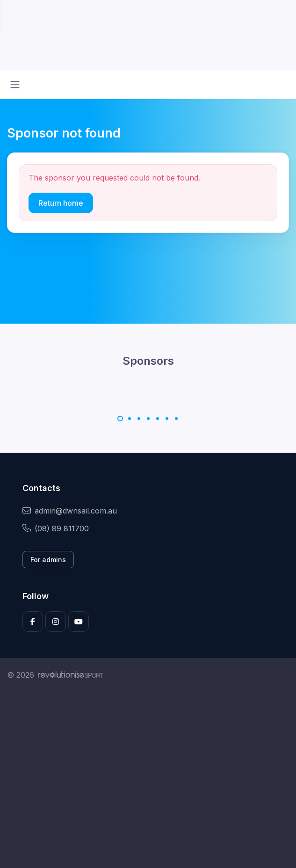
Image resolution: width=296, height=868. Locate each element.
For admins (48, 560)
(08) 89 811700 (56, 528)
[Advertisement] (148, 780)
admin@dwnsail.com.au (70, 511)
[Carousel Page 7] (176, 419)
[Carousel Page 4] (148, 419)
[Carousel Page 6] (167, 419)
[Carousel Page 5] (158, 419)
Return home (61, 203)
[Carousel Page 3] (139, 419)
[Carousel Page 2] (130, 419)
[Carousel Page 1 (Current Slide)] (120, 419)
